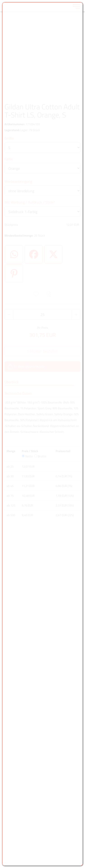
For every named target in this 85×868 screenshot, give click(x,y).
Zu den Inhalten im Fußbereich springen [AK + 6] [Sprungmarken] (0, 0)
